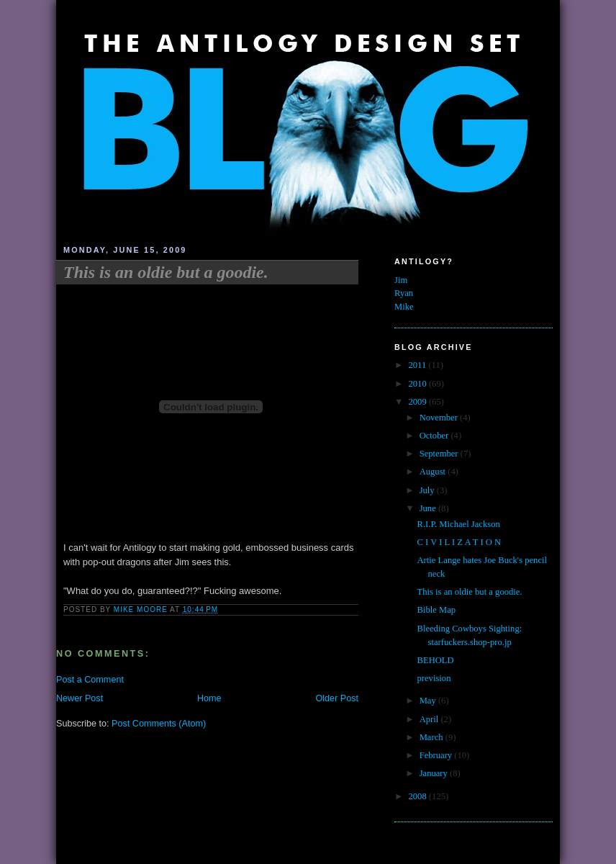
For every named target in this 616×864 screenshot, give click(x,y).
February (437, 755)
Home (209, 698)
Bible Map (437, 610)
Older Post (337, 698)
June (429, 508)
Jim (401, 280)
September (440, 454)
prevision (434, 678)
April (430, 719)
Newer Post (80, 698)
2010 (419, 384)
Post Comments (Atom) (159, 724)
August (434, 472)
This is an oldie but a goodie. (470, 592)
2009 (419, 402)
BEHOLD (436, 660)
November (440, 418)
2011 (419, 365)
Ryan (404, 293)
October (435, 436)
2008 (419, 796)
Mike (404, 307)
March (432, 737)
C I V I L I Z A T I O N (459, 542)
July (428, 490)
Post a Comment (90, 680)
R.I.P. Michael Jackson (459, 524)
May (429, 701)
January (435, 773)
